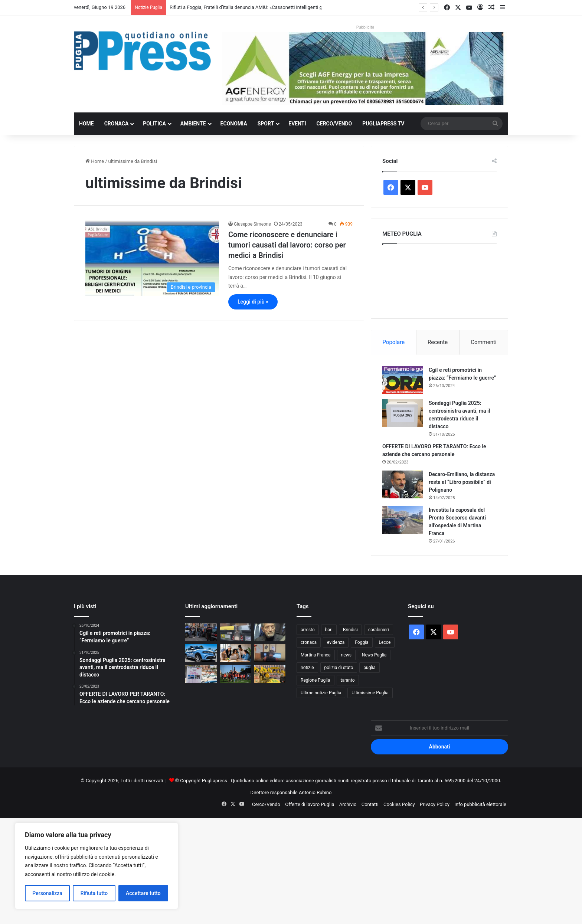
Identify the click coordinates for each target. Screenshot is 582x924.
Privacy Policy (435, 804)
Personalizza (47, 893)
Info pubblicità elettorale (480, 804)
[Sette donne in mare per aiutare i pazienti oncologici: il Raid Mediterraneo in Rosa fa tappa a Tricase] (201, 674)
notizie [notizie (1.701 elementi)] (307, 668)
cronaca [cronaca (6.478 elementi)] (309, 642)
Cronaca (117, 124)
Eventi (297, 124)
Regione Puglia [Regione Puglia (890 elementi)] (315, 680)
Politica (154, 124)
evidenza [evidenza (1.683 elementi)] (336, 642)
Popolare (393, 342)
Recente (438, 342)
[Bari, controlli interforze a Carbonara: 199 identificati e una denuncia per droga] (201, 632)
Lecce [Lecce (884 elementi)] (385, 642)
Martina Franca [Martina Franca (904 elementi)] (316, 655)
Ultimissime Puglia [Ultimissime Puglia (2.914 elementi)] (370, 693)
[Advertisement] (223, 870)
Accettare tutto (143, 893)
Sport (266, 124)
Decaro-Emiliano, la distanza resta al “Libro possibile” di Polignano (462, 482)
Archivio (348, 804)
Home (86, 124)
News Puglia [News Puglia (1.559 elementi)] (374, 655)
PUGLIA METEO (439, 279)
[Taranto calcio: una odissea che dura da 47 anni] (236, 674)
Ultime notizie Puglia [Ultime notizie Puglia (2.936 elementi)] (321, 693)
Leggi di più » (253, 302)
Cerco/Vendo (334, 124)
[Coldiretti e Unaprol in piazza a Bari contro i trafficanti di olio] (270, 674)
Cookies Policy (399, 804)
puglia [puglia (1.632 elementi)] (369, 668)
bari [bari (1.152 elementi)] (329, 630)
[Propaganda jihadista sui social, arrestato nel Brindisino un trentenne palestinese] (270, 653)
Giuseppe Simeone (252, 224)
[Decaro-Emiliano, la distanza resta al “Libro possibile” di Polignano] (403, 484)
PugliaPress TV (383, 124)
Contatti (370, 804)
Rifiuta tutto (94, 893)
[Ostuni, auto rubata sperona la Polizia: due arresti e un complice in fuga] (201, 653)
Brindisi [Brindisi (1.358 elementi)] (350, 630)
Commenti (483, 342)
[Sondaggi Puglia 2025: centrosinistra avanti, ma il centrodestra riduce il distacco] (403, 413)
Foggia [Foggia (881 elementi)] (362, 642)
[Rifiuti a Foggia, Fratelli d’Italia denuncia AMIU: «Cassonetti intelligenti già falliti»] (236, 632)
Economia (234, 124)
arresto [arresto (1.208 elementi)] (308, 630)
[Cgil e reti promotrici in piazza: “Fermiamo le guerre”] (403, 380)
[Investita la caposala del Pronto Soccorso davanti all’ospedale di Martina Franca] (403, 520)
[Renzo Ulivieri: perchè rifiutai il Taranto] (270, 632)
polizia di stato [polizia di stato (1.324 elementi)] (339, 668)
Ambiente (193, 124)
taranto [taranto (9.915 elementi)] (348, 680)
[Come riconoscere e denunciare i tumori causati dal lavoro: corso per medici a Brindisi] (152, 258)
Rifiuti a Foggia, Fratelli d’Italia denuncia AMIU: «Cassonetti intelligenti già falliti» (255, 7)
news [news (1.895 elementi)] (346, 655)
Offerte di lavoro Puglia (310, 804)
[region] (97, 866)
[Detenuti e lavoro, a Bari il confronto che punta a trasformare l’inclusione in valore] (236, 653)
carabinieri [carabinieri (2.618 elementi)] (379, 630)
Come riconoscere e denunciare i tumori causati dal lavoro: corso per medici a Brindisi (287, 245)
